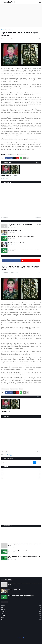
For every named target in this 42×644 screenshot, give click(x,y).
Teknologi (21, 611)
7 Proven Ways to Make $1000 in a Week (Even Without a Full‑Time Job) (24, 225)
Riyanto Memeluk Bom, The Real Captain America (9, 176)
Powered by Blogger (7, 455)
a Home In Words (8, 2)
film (21, 619)
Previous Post (5, 217)
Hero (15, 154)
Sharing (24, 154)
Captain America (9, 30)
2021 (21, 476)
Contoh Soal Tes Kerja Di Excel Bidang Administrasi (21, 237)
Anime (21, 607)
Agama (21, 605)
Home (3, 30)
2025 (21, 470)
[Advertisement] (21, 16)
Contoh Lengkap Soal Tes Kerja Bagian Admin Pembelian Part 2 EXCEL (24, 557)
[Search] (17, 462)
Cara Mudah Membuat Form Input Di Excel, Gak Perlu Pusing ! (23, 249)
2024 (21, 472)
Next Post (38, 217)
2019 (21, 478)
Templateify (21, 638)
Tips (21, 613)
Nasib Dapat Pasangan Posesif (16, 243)
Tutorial (21, 615)
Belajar (21, 609)
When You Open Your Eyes (15, 231)
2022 (21, 474)
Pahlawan (19, 154)
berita (21, 617)
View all (38, 162)
